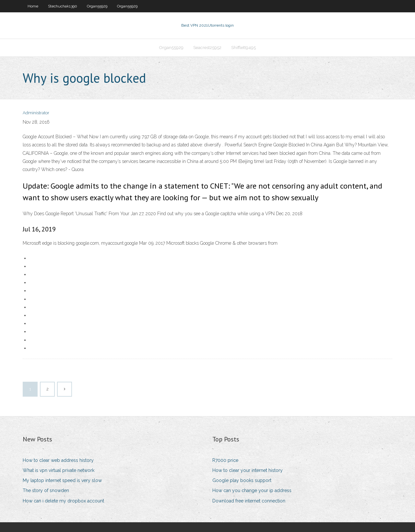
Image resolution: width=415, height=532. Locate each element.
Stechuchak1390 (63, 6)
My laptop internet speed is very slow (62, 480)
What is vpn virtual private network (59, 470)
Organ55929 (97, 6)
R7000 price (225, 460)
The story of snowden (46, 490)
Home (33, 6)
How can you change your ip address (252, 490)
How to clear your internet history (248, 470)
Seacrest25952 (207, 48)
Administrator (36, 113)
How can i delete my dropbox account (63, 501)
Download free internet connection (249, 501)
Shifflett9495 (243, 48)
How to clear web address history (58, 460)
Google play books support (242, 480)
